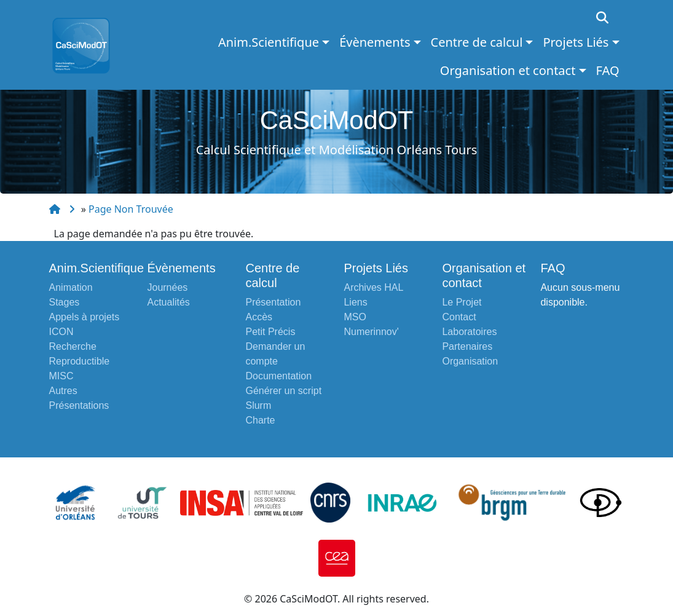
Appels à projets (85, 317)
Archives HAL (373, 287)
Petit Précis (270, 332)
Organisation (470, 361)
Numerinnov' (371, 332)
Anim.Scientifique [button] (269, 42)
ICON (61, 332)
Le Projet (462, 302)
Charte (260, 420)
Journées (167, 287)
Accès (259, 317)
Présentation (273, 302)
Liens (355, 302)
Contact (459, 317)
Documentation (278, 376)
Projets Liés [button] (576, 42)
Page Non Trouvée (131, 209)
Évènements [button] (375, 42)
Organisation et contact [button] (508, 70)
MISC (61, 376)
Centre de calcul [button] (477, 42)
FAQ (608, 70)
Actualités (168, 302)
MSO (355, 317)
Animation (71, 287)
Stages (65, 302)
